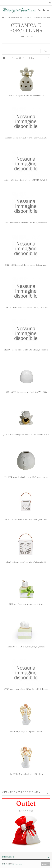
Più (44, 51)
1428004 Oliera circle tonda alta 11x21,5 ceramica (26, 350)
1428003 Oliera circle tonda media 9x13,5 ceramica (26, 308)
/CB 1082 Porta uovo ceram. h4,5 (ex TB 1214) (26, 392)
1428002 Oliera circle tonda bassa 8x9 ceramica (26, 265)
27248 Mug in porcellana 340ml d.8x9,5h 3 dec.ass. (26, 689)
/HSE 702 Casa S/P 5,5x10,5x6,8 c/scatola (26, 647)
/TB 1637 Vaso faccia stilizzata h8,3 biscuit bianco (26, 477)
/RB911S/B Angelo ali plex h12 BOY (26, 732)
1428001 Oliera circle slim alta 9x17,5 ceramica (26, 223)
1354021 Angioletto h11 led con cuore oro (26, 96)
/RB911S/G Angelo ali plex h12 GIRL (26, 774)
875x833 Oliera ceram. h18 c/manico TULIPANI (26, 138)
